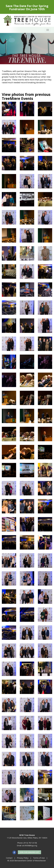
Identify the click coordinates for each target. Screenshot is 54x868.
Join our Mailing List (29, 852)
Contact (9, 858)
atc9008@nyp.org (30, 845)
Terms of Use (39, 858)
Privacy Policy (23, 858)
